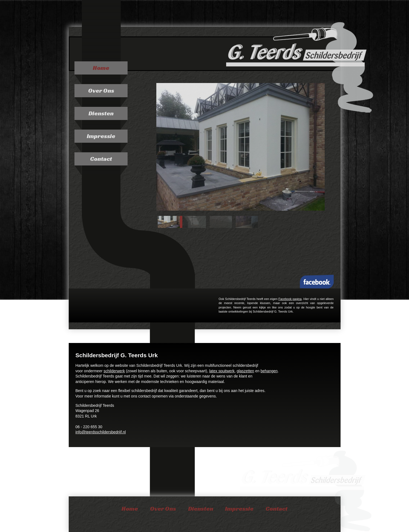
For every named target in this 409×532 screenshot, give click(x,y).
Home (101, 68)
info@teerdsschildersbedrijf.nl (101, 432)
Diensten (101, 113)
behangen (269, 371)
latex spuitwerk (222, 371)
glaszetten (246, 371)
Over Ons (101, 91)
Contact (101, 159)
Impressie (101, 136)
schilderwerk (114, 371)
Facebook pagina (290, 299)
